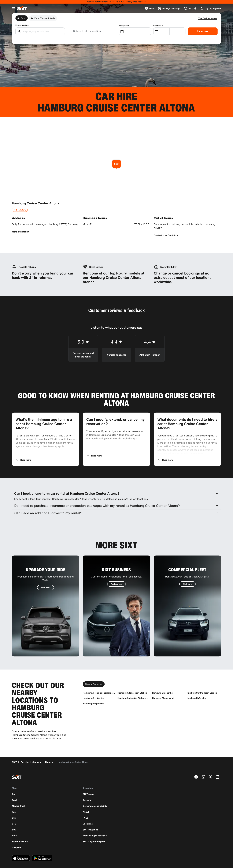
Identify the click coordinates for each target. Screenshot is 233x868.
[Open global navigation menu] (14, 8)
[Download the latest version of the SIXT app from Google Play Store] (42, 850)
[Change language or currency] (190, 8)
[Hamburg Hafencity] (196, 689)
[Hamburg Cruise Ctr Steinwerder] (134, 689)
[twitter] (210, 768)
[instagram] (203, 768)
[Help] (149, 8)
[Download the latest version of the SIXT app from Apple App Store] (21, 850)
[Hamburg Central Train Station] (202, 684)
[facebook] (196, 768)
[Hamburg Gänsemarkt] (163, 689)
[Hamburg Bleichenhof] (163, 684)
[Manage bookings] (169, 8)
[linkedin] (218, 768)
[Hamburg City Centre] (93, 689)
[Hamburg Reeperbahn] (94, 695)
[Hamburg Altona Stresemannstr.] (99, 684)
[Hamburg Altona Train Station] (132, 684)
